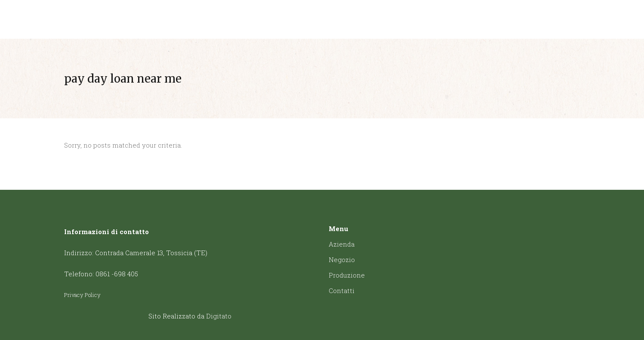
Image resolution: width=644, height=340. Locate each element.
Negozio (342, 260)
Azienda (342, 244)
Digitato (219, 316)
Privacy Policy (82, 295)
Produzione (347, 275)
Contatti (342, 291)
